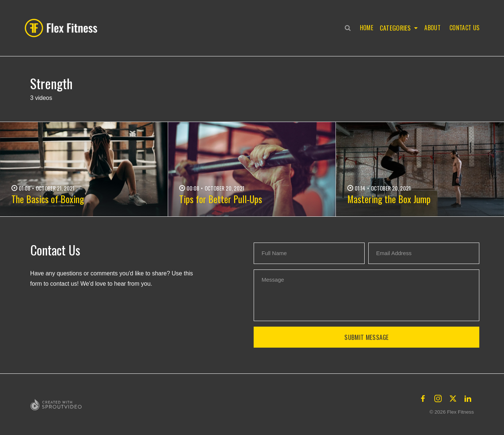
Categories (395, 28)
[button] (63, 28)
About (432, 28)
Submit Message (366, 337)
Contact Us (464, 28)
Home (365, 28)
